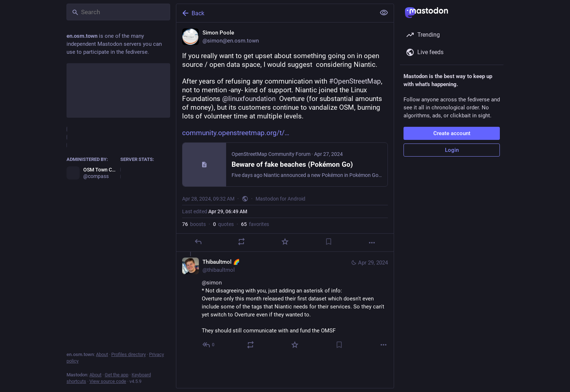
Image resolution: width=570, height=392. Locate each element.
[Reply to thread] (209, 345)
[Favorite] (285, 242)
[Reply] (198, 242)
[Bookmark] (329, 242)
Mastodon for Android (280, 199)
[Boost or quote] (241, 242)
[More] (372, 243)
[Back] (275, 13)
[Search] (118, 12)
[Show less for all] (384, 13)
